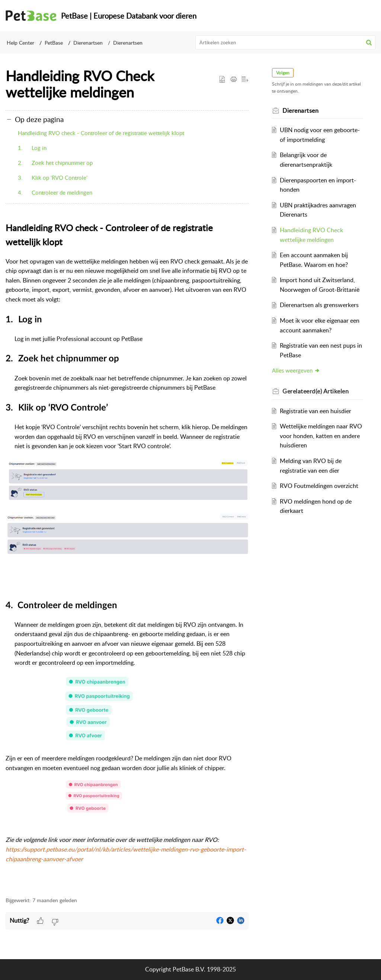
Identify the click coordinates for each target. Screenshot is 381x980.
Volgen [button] (283, 73)
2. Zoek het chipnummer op (55, 163)
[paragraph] (127, 555)
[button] (369, 42)
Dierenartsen (88, 43)
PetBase (54, 43)
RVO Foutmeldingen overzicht (319, 486)
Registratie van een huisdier (316, 411)
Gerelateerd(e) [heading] (316, 391)
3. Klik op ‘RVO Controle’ (53, 178)
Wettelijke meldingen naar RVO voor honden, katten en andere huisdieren (321, 436)
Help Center (20, 43)
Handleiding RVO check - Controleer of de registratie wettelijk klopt (101, 133)
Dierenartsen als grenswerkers (319, 305)
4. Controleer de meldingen (55, 192)
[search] (286, 42)
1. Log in (32, 148)
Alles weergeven (296, 370)
